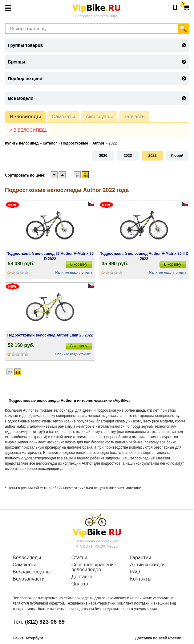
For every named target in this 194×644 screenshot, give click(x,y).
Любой (177, 156)
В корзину (79, 264)
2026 (103, 156)
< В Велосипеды (29, 130)
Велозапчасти (29, 579)
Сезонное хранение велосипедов (94, 567)
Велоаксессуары (32, 572)
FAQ (135, 572)
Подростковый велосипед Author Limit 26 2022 (50, 335)
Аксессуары (99, 117)
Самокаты (63, 117)
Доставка (82, 577)
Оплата (80, 584)
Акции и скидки (147, 565)
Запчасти (134, 117)
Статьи (79, 558)
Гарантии (141, 558)
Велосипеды (25, 117)
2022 (153, 156)
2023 (128, 156)
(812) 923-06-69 (45, 622)
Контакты (141, 579)
